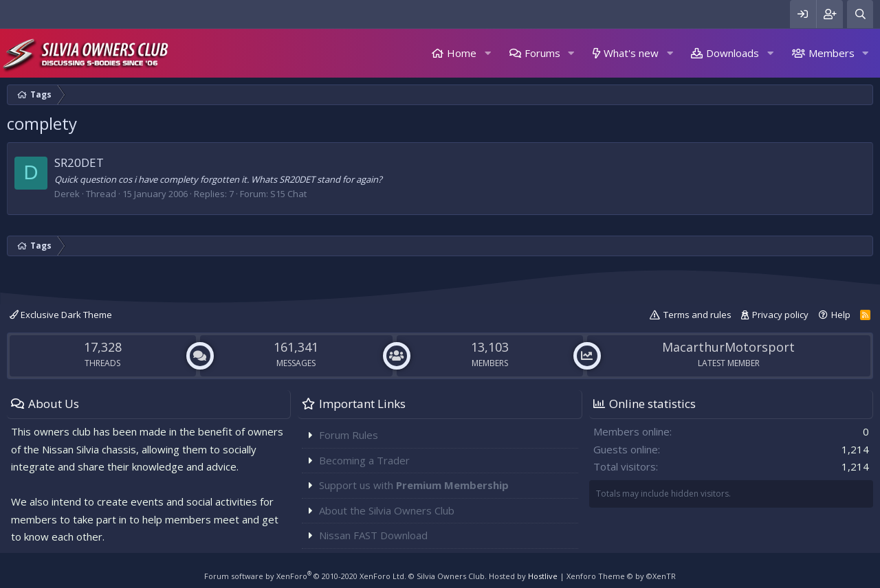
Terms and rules (697, 315)
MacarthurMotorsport (728, 347)
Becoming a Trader (364, 460)
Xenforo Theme (621, 576)
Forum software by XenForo (305, 576)
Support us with (414, 485)
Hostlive (543, 576)
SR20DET (79, 162)
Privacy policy (780, 315)
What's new (631, 53)
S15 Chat (288, 194)
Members (832, 53)
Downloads (733, 53)
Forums (542, 53)
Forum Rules (349, 435)
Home (462, 53)
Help (841, 315)
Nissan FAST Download (373, 535)
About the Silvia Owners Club (387, 510)
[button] (487, 53)
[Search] (860, 14)
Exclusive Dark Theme (61, 315)
